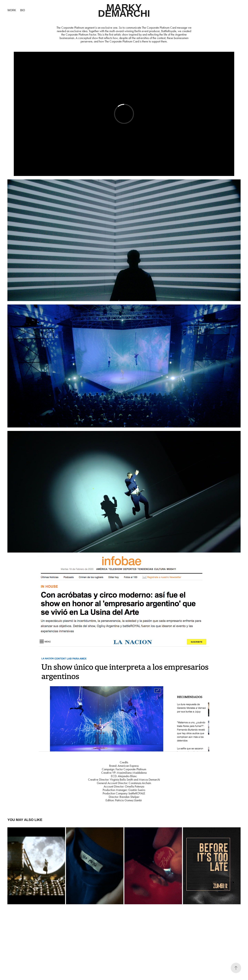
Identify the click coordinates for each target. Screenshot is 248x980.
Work (12, 10)
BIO (23, 10)
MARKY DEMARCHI (124, 10)
